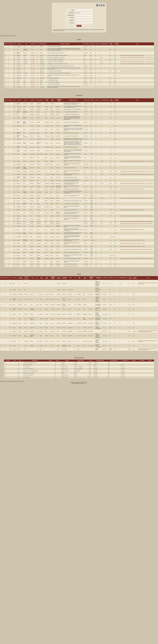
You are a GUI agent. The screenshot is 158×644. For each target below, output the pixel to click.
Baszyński (33, 76)
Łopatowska (58, 164)
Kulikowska (58, 133)
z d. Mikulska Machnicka (64, 305)
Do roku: (72, 23)
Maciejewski (26, 341)
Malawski (26, 346)
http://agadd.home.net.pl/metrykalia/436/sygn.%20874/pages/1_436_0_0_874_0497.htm (137, 171)
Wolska (31, 233)
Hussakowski (32, 168)
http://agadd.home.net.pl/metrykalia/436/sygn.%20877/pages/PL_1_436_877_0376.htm (137, 58)
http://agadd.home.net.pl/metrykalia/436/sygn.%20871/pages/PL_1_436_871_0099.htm (137, 161)
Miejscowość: (71, 15)
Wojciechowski (33, 133)
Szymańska (58, 122)
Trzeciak (52, 323)
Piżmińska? (91, 294)
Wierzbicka (91, 341)
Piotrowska (33, 73)
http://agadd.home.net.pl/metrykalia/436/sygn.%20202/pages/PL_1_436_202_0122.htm (137, 64)
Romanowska (91, 319)
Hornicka (52, 341)
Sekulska (32, 107)
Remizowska (32, 129)
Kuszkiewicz (53, 331)
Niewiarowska (91, 323)
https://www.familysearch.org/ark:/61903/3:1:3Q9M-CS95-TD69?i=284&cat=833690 (136, 249)
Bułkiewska (58, 252)
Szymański (33, 68)
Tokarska (32, 112)
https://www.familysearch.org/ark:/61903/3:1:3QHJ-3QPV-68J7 (132, 55)
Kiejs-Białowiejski (26, 336)
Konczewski (32, 114)
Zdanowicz (58, 243)
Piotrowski (32, 126)
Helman (52, 294)
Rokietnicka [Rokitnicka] (64, 346)
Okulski (25, 283)
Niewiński (26, 328)
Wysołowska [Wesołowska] (59, 186)
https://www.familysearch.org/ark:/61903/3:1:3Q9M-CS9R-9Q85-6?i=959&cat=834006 (148, 331)
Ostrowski (26, 331)
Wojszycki (32, 118)
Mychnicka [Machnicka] (58, 213)
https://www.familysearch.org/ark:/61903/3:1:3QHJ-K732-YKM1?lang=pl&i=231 (148, 349)
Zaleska (52, 328)
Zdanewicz (58, 246)
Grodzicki (32, 230)
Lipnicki (25, 305)
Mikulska (90, 314)
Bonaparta (64, 328)
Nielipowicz (32, 158)
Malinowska (58, 201)
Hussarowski (32, 177)
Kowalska (58, 109)
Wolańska (32, 192)
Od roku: (72, 20)
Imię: (73, 10)
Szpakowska (58, 180)
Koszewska (58, 143)
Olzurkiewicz (53, 299)
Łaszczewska (53, 314)
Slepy (25, 290)
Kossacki (26, 309)
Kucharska (64, 283)
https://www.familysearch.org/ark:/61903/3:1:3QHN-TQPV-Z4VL (132, 230)
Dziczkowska (32, 122)
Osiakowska (53, 309)
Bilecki (31, 189)
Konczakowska (91, 346)
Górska (31, 240)
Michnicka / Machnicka (58, 226)
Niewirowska (91, 336)
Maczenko (58, 158)
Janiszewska (53, 305)
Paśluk (31, 216)
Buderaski (26, 314)
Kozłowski (32, 224)
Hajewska (58, 154)
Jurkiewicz (58, 129)
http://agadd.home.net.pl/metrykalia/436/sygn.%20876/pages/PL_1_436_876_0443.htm (137, 183)
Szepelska (58, 262)
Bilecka (57, 204)
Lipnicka (32, 49)
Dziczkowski (26, 299)
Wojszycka (32, 104)
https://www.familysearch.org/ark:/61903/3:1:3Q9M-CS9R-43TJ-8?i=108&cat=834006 (136, 216)
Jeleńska (58, 114)
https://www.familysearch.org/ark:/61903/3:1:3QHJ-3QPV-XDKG (132, 210)
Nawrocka (58, 198)
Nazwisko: (71, 13)
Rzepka (31, 255)
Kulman (57, 255)
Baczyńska (32, 164)
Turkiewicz (32, 219)
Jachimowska (58, 112)
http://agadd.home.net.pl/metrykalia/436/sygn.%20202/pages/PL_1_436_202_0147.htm (137, 62)
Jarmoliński (32, 213)
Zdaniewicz (58, 222)
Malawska (32, 249)
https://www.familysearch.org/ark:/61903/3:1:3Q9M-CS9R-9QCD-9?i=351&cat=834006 (136, 224)
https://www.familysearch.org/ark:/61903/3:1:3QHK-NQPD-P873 (132, 189)
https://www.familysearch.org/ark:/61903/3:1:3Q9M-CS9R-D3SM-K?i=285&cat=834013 (137, 259)
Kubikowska (32, 252)
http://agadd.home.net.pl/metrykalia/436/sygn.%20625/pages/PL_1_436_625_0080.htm (137, 198)
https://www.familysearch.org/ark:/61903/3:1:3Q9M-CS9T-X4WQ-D (133, 246)
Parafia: (72, 18)
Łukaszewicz (58, 118)
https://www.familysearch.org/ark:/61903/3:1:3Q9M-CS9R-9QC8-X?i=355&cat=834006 (137, 71)
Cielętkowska (32, 154)
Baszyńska (32, 207)
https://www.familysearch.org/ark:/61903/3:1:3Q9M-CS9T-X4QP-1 (133, 240)
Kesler (31, 204)
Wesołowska (58, 174)
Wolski (31, 237)
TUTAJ (86, 382)
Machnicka (33, 46)
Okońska (52, 336)
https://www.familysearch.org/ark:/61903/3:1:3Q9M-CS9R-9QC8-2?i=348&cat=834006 (136, 222)
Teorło (25, 349)
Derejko (57, 171)
